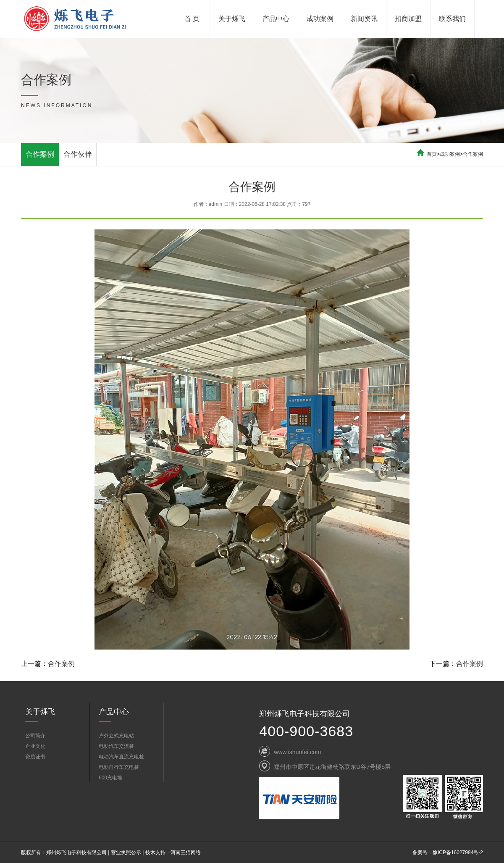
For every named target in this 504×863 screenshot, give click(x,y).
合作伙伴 (78, 154)
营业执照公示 (126, 852)
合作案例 (40, 154)
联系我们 (452, 19)
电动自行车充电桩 (119, 767)
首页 (432, 154)
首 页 (192, 19)
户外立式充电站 (116, 736)
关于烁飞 (232, 19)
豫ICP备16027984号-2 (458, 852)
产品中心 (276, 19)
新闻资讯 (364, 19)
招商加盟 (408, 19)
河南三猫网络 (186, 852)
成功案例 (320, 19)
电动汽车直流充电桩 (121, 757)
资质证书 (35, 757)
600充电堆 (110, 778)
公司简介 (35, 736)
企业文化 (35, 746)
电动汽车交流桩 (116, 746)
